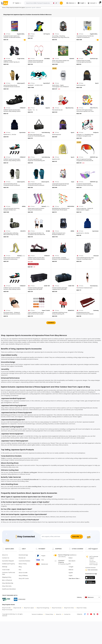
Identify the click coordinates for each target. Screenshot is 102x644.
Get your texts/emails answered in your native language (93, 585)
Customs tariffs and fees (8, 597)
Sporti (97, 106)
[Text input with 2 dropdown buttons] (38, 3)
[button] (71, 3)
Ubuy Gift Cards (24, 602)
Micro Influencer (7, 603)
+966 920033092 (92, 593)
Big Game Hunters (70, 131)
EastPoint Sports (94, 82)
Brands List (22, 581)
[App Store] (90, 601)
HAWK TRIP (47, 309)
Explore (16, 3)
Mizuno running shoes (8, 489)
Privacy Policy (49, 637)
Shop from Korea (57, 631)
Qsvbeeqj (96, 334)
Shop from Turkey (82, 631)
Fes (70, 587)
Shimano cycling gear (30, 496)
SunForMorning (46, 156)
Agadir (71, 596)
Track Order (6, 593)
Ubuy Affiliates (23, 599)
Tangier (71, 590)
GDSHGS (72, 82)
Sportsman (22, 156)
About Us (5, 578)
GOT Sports (47, 57)
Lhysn (73, 205)
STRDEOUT (23, 131)
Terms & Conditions (37, 637)
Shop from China (69, 631)
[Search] (61, 3)
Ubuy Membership (8, 606)
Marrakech (72, 584)
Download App (23, 578)
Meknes (71, 593)
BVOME (48, 254)
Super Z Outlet (46, 334)
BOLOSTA (23, 254)
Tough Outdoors (21, 82)
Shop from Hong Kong (43, 631)
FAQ (20, 593)
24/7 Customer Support (94, 581)
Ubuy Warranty (7, 609)
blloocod (96, 279)
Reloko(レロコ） (46, 230)
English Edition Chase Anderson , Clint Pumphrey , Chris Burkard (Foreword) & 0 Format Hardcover (94, 57)
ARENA (24, 230)
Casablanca (72, 578)
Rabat (71, 581)
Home (4, 8)
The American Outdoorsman (94, 309)
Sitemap (5, 590)
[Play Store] (90, 606)
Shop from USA (6, 631)
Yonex (3, 482)
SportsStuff (47, 106)
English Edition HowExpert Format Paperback (21, 57)
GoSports (96, 156)
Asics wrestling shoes (35, 510)
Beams (57, 415)
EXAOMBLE (47, 82)
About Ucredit (23, 596)
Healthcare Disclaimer (9, 612)
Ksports (48, 131)
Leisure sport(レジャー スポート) (21, 106)
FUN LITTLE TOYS (94, 131)
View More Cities (74, 602)
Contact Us (6, 581)
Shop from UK (17, 631)
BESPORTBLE (71, 230)
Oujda (71, 599)
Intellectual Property (8, 587)
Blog (20, 590)
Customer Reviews (24, 584)
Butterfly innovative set (31, 503)
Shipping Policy (7, 600)
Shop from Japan (29, 631)
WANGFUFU (71, 334)
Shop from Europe (7, 633)
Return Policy (23, 587)
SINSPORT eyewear (94, 180)
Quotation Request (8, 584)
